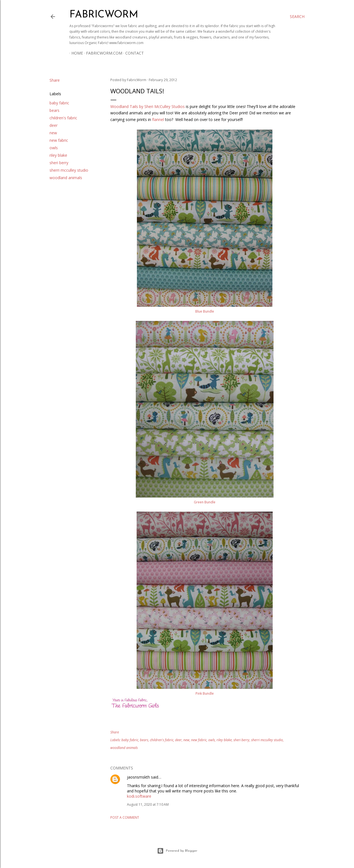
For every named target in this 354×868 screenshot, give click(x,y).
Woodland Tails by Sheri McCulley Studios (148, 106)
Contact (133, 53)
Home (75, 53)
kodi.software (139, 796)
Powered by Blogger (177, 851)
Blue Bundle (205, 311)
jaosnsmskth (138, 777)
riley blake (58, 155)
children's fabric (63, 118)
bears (54, 110)
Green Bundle (205, 502)
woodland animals (66, 178)
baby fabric (59, 103)
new (53, 133)
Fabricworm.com (102, 53)
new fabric (59, 140)
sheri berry (59, 163)
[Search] (297, 17)
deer (54, 125)
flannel (158, 119)
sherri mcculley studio (69, 170)
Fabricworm (104, 15)
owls (54, 148)
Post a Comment (125, 817)
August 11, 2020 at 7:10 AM (148, 804)
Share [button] (55, 80)
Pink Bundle (205, 693)
